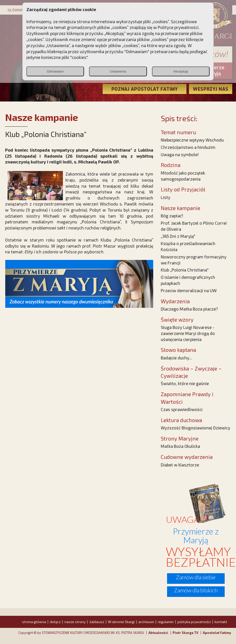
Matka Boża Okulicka (180, 446)
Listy (166, 197)
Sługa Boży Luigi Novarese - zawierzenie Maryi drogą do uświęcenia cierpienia (188, 333)
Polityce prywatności (178, 27)
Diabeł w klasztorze (180, 465)
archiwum (146, 622)
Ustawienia (118, 71)
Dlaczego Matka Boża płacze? (189, 309)
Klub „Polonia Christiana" (185, 270)
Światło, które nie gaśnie (185, 383)
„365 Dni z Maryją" (178, 236)
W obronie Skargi (121, 622)
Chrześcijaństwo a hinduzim (188, 147)
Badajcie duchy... (176, 358)
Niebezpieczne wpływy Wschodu (192, 140)
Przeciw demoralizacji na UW (189, 290)
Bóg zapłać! (172, 216)
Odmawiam (55, 71)
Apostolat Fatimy (217, 633)
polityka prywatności (194, 622)
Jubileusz (97, 622)
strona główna (34, 622)
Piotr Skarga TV (185, 633)
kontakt (221, 622)
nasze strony (75, 622)
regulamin (166, 622)
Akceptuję (181, 71)
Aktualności (158, 633)
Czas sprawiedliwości (182, 409)
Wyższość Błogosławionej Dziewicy (195, 428)
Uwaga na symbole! (180, 154)
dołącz (55, 622)
